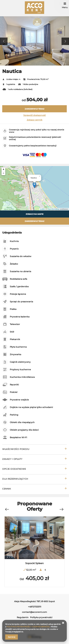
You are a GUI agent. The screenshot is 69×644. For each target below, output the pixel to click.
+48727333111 (35, 607)
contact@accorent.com (34, 612)
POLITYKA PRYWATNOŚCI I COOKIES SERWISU (28, 627)
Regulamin (23, 617)
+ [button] (3, 169)
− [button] (3, 173)
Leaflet (42, 209)
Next (65, 41)
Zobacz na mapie (35, 214)
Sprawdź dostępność (35, 115)
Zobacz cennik (35, 120)
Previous (4, 41)
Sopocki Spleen (34, 563)
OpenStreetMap (54, 209)
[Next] (61, 509)
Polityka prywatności (41, 617)
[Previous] (7, 509)
